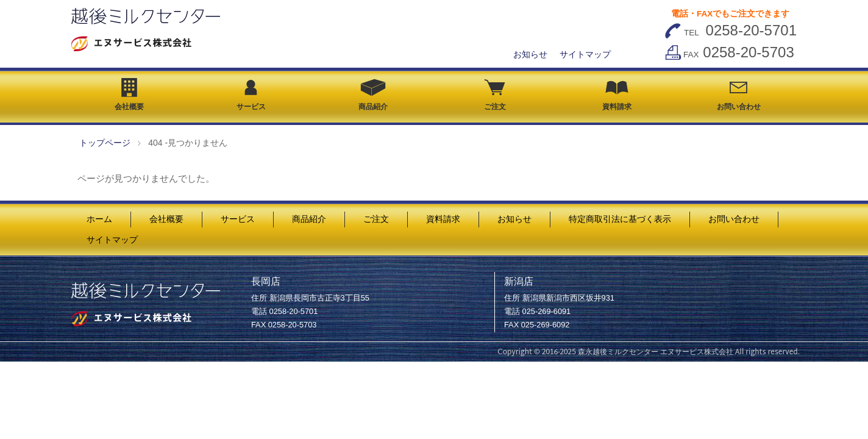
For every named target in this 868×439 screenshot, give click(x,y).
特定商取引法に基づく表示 (620, 219)
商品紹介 (373, 95)
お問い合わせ (739, 96)
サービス (251, 95)
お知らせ (530, 55)
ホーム (99, 219)
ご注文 (495, 95)
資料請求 (617, 96)
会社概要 (129, 95)
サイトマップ (585, 55)
